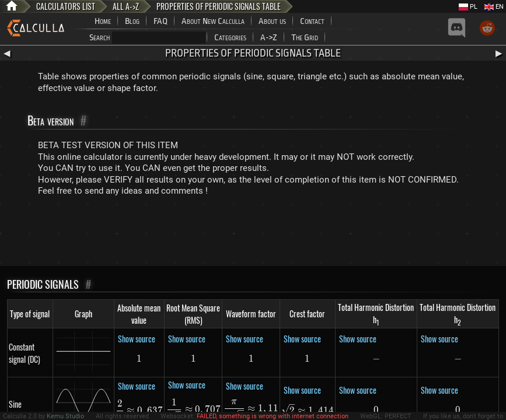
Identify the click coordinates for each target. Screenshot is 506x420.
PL (468, 7)
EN (494, 7)
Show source (137, 339)
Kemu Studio (65, 416)
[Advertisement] (253, 234)
